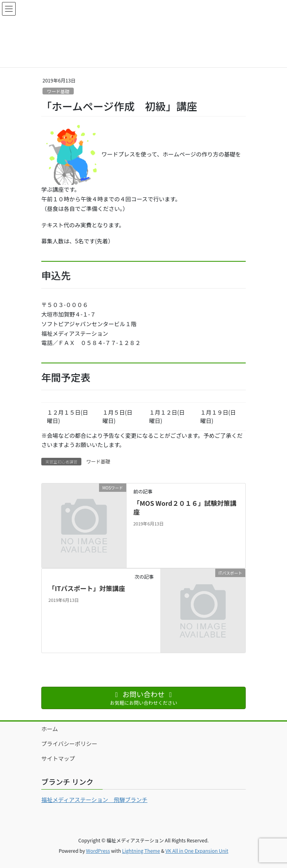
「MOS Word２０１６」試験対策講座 (185, 507)
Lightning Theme (141, 851)
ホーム (50, 729)
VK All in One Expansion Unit (197, 851)
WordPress (98, 851)
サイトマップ (58, 758)
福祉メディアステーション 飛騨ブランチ (94, 800)
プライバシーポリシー (69, 744)
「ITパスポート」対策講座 (87, 588)
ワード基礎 (58, 91)
